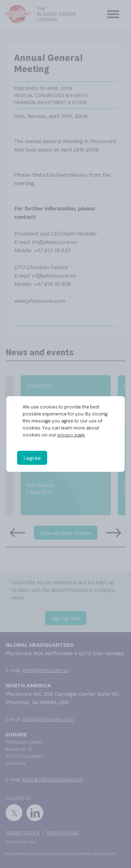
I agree (32, 458)
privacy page (71, 435)
